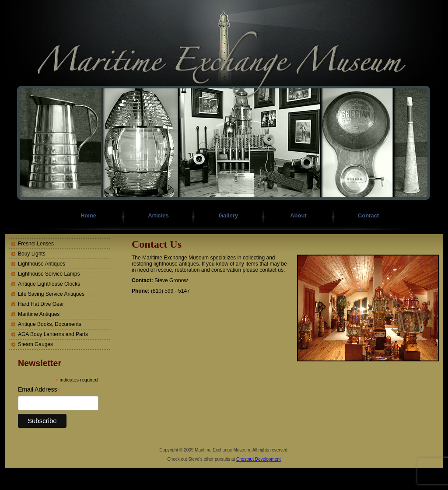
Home (88, 215)
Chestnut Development (259, 459)
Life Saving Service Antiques (51, 294)
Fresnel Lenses (36, 244)
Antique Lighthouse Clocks (49, 284)
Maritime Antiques (39, 314)
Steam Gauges (35, 344)
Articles (158, 215)
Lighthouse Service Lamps (49, 274)
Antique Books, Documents (50, 324)
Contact (368, 215)
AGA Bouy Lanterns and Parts (53, 334)
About (298, 215)
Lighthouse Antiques (42, 264)
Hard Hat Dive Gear (41, 304)
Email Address (39, 390)
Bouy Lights (32, 254)
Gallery (228, 215)
